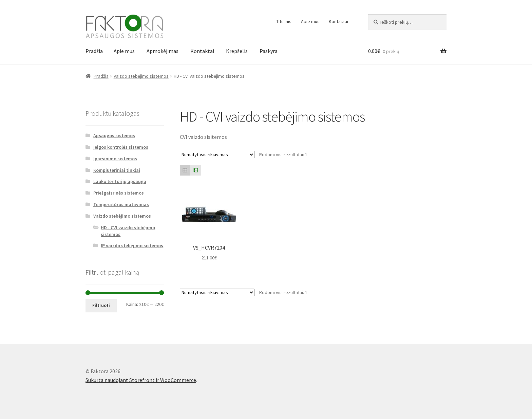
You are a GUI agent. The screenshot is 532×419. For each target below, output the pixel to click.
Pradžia (94, 51)
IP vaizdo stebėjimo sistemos (132, 245)
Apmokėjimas (163, 51)
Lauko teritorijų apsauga (120, 181)
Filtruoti (101, 305)
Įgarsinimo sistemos (115, 159)
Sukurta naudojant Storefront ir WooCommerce (141, 380)
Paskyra (269, 51)
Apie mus (310, 21)
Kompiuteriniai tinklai (117, 170)
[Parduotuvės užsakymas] (217, 154)
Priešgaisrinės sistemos (119, 193)
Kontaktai (338, 21)
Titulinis (284, 21)
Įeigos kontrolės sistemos (121, 147)
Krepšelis (237, 51)
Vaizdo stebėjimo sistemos (141, 76)
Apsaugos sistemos (114, 135)
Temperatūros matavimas (121, 204)
